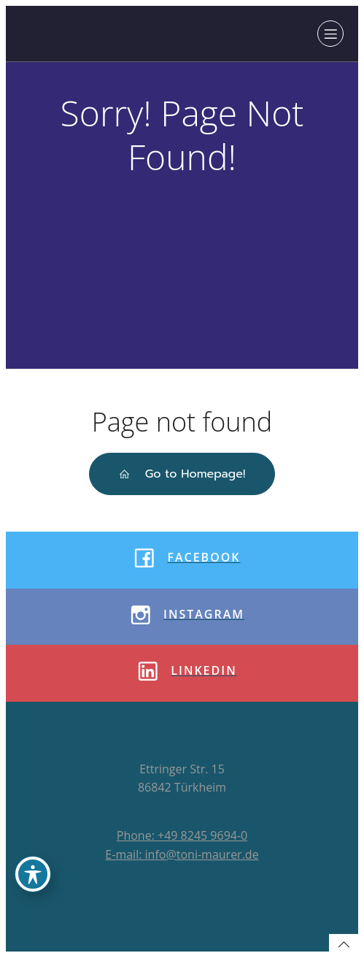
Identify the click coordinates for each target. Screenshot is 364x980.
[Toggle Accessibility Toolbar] (33, 874)
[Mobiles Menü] (330, 34)
